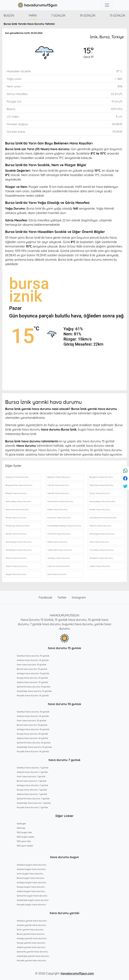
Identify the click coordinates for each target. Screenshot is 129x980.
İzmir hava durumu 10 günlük (32, 720)
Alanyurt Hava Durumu (17, 477)
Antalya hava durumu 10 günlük (33, 729)
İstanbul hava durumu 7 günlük (33, 768)
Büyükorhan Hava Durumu (19, 485)
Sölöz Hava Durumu (57, 542)
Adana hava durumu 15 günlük (32, 682)
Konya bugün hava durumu (31, 887)
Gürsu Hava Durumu (100, 493)
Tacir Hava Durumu (99, 542)
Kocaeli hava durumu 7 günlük (32, 807)
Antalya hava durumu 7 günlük (33, 785)
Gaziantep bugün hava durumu (33, 900)
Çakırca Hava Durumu (58, 566)
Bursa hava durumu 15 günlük (32, 669)
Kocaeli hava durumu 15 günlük (33, 695)
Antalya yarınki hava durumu (32, 938)
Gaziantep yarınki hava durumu (33, 956)
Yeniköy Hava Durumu (59, 558)
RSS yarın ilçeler (25, 846)
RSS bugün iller (24, 832)
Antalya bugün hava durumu (32, 882)
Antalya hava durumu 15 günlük (33, 673)
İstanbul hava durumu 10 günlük (33, 712)
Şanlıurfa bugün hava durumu (32, 896)
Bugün (9, 15)
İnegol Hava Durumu (16, 574)
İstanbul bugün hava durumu (32, 865)
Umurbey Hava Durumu (102, 550)
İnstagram (79, 597)
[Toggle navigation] (107, 5)
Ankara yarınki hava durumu (31, 925)
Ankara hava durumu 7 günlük (32, 772)
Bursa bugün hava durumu (30, 878)
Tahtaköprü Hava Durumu (18, 550)
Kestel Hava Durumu (100, 509)
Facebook (46, 597)
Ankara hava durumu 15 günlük (33, 660)
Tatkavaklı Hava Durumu (60, 550)
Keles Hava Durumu (57, 509)
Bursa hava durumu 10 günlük (32, 725)
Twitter (62, 597)
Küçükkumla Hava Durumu (103, 518)
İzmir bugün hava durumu (30, 874)
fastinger (21, 824)
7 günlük (58, 15)
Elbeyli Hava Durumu (16, 493)
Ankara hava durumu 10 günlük (33, 716)
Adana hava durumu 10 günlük (32, 738)
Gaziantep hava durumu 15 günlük (34, 691)
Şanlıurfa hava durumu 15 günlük (34, 687)
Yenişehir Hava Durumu (101, 558)
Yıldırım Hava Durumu (16, 566)
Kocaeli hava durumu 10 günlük (33, 751)
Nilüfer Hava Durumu (16, 534)
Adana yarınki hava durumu (31, 947)
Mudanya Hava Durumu (18, 526)
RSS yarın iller (24, 841)
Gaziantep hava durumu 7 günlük (34, 803)
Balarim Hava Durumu (59, 477)
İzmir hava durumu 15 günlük (32, 665)
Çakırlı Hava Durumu (100, 566)
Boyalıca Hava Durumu (101, 477)
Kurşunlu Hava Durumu (59, 518)
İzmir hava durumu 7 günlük (31, 776)
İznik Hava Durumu (57, 574)
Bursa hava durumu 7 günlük (32, 781)
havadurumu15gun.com (77, 973)
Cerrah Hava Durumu (58, 485)
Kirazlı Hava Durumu (16, 518)
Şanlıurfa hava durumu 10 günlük (34, 743)
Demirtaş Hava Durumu (101, 485)
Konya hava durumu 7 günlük (32, 790)
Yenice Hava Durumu (16, 558)
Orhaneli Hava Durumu (59, 534)
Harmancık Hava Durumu (60, 501)
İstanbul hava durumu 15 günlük (33, 656)
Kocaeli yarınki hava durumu (32, 960)
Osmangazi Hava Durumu (18, 542)
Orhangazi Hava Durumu (102, 534)
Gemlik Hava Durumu (58, 493)
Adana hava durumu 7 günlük (32, 794)
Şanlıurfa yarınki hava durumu (32, 952)
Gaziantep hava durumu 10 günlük (34, 747)
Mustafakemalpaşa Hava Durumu (64, 526)
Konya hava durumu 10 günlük (32, 734)
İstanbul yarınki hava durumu (32, 921)
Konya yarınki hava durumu (31, 943)
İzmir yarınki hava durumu (30, 929)
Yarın (33, 15)
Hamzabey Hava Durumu (18, 501)
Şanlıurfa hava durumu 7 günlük (33, 798)
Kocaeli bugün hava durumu (31, 904)
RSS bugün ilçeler (26, 837)
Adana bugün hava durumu (31, 891)
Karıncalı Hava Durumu (17, 509)
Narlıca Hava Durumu (100, 526)
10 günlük (88, 15)
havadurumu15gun (37, 5)
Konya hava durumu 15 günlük (32, 678)
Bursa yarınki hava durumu (31, 934)
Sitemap (21, 828)
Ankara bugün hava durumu (31, 869)
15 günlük (118, 15)
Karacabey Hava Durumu (102, 501)
